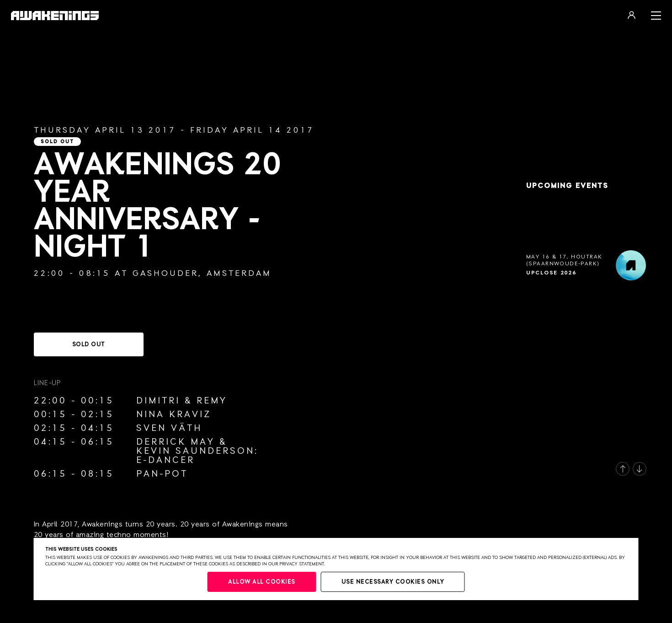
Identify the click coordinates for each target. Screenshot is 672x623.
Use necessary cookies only (393, 582)
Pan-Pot (162, 474)
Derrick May (176, 442)
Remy (212, 401)
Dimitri (158, 401)
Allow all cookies (262, 582)
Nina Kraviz (174, 414)
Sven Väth (169, 428)
